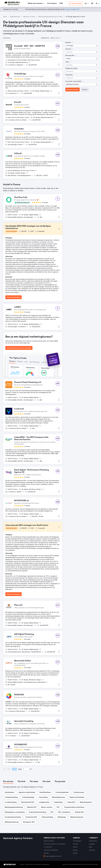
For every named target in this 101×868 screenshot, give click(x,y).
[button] (87, 3)
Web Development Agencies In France (50, 17)
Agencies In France (29, 17)
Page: (20, 769)
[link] (52, 3)
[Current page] (26, 769)
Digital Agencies (15, 17)
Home (5, 17)
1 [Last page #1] (32, 769)
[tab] (8, 782)
